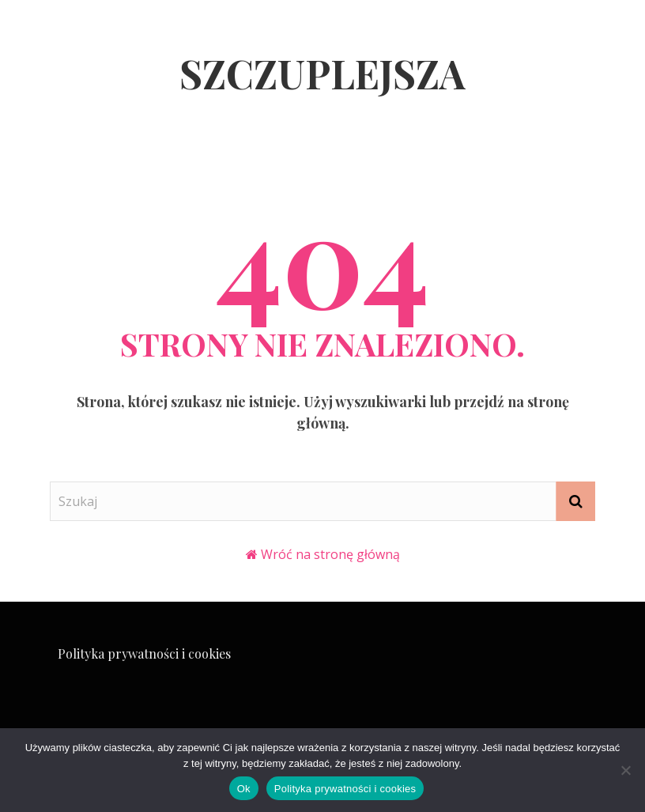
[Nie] (625, 770)
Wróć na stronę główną (330, 554)
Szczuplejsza (322, 73)
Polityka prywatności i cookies (144, 653)
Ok (244, 789)
